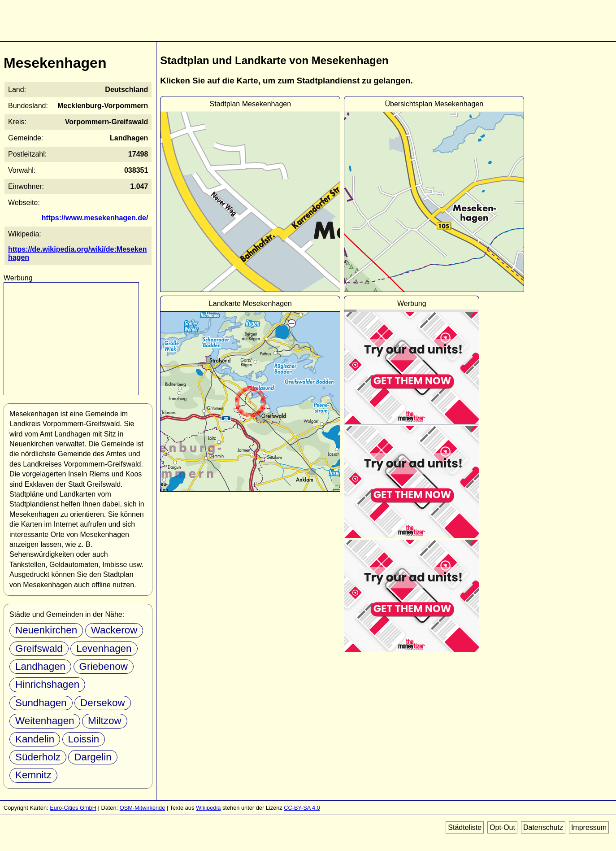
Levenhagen (104, 648)
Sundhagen (41, 703)
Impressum (589, 827)
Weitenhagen (45, 721)
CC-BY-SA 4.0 (302, 808)
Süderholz (38, 757)
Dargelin (93, 757)
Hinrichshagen (47, 684)
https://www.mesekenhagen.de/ (95, 218)
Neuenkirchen (46, 630)
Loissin (84, 739)
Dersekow (103, 703)
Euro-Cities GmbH (73, 808)
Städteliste (465, 827)
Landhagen (40, 666)
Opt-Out (502, 827)
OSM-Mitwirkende (143, 808)
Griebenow (104, 666)
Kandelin (35, 739)
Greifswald (39, 648)
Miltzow (105, 721)
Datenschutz (543, 827)
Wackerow (114, 630)
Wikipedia (208, 808)
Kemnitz (33, 775)
